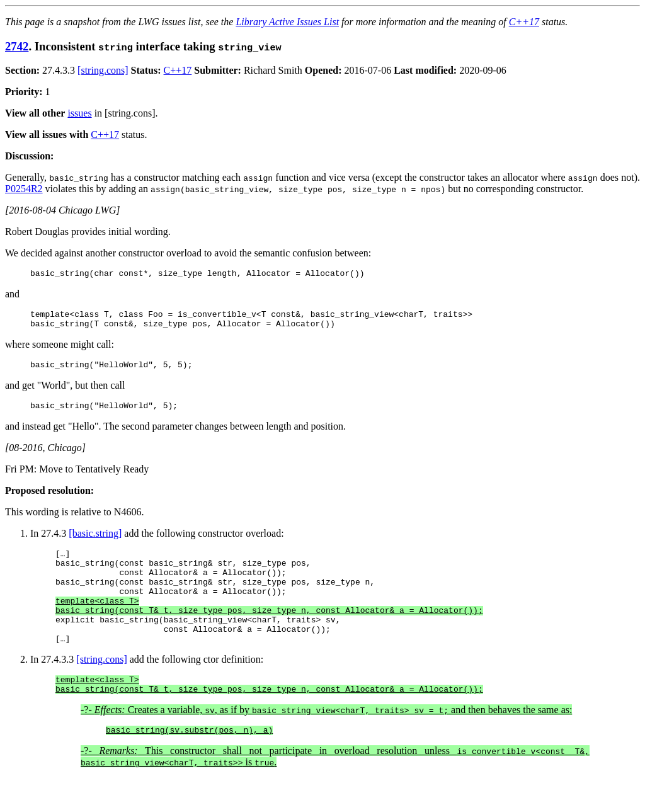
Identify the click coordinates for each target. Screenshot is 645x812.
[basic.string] (95, 543)
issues (79, 113)
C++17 (524, 22)
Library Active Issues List (287, 22)
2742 (17, 46)
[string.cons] (103, 70)
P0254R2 (24, 189)
